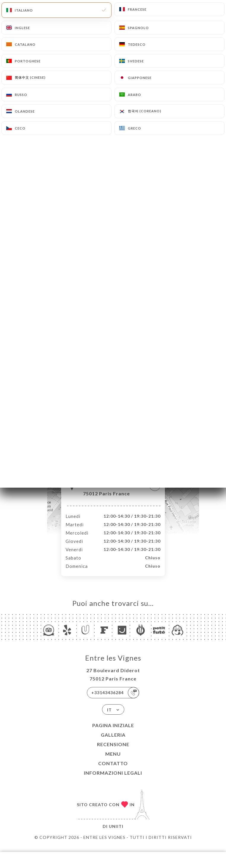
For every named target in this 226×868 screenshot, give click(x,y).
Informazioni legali (113, 779)
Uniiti (116, 832)
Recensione (113, 750)
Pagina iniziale (113, 731)
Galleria (113, 741)
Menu (113, 760)
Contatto (113, 769)
